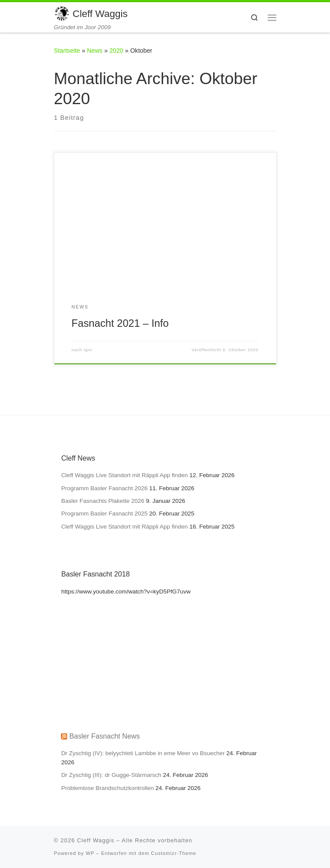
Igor (88, 350)
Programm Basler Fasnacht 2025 (104, 514)
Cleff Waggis (96, 840)
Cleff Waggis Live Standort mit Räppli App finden (124, 475)
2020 (116, 51)
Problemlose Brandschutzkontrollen (107, 788)
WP (90, 853)
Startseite (67, 51)
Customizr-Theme (174, 853)
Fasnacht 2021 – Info (120, 323)
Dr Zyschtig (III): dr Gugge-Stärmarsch (111, 775)
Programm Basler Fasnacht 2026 (104, 488)
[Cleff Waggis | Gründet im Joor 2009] (62, 13)
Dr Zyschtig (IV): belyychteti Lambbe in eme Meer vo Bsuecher (143, 753)
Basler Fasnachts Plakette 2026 (103, 501)
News (95, 51)
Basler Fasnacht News (105, 736)
